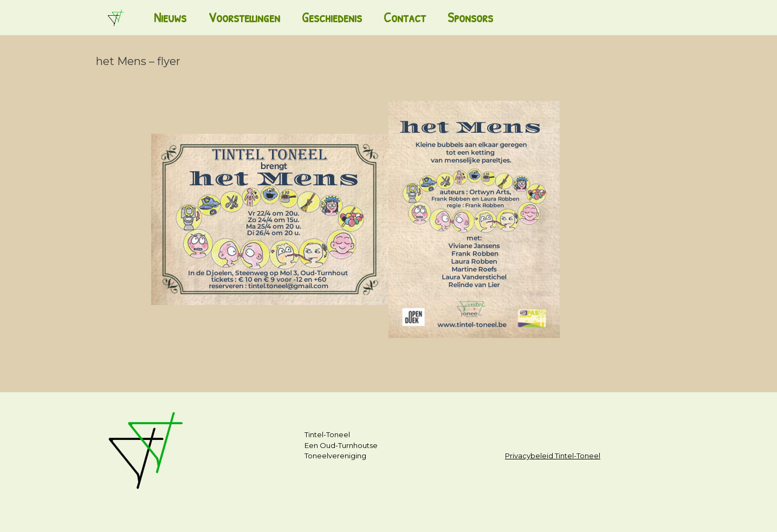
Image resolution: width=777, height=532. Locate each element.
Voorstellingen (244, 17)
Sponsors (470, 17)
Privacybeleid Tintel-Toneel (553, 456)
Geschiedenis (332, 17)
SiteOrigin (384, 511)
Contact (405, 17)
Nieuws (170, 17)
